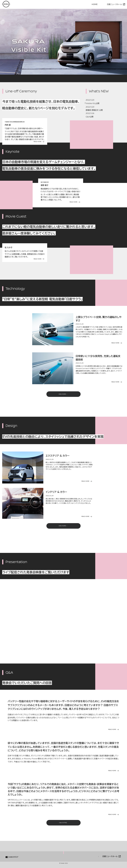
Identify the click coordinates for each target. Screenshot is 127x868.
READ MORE (37, 142)
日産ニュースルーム (114, 4)
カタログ (14, 857)
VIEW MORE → (63, 394)
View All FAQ (63, 823)
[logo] (6, 7)
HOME (95, 4)
